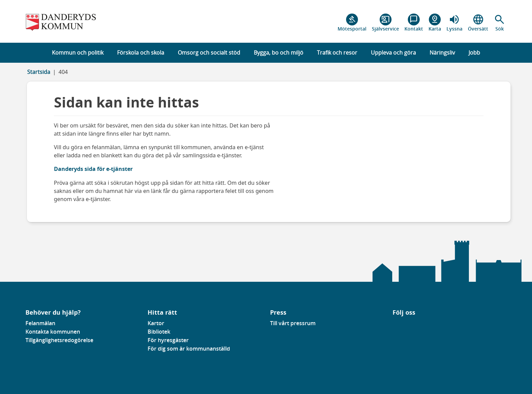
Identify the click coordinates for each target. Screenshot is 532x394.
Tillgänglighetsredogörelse (59, 340)
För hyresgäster (168, 340)
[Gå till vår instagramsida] (402, 325)
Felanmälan (40, 323)
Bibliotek (159, 332)
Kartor (156, 323)
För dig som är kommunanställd (189, 349)
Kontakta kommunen (53, 332)
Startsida (39, 72)
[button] (500, 23)
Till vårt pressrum (293, 323)
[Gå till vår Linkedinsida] (398, 325)
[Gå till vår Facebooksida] (393, 325)
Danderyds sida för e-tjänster (93, 169)
